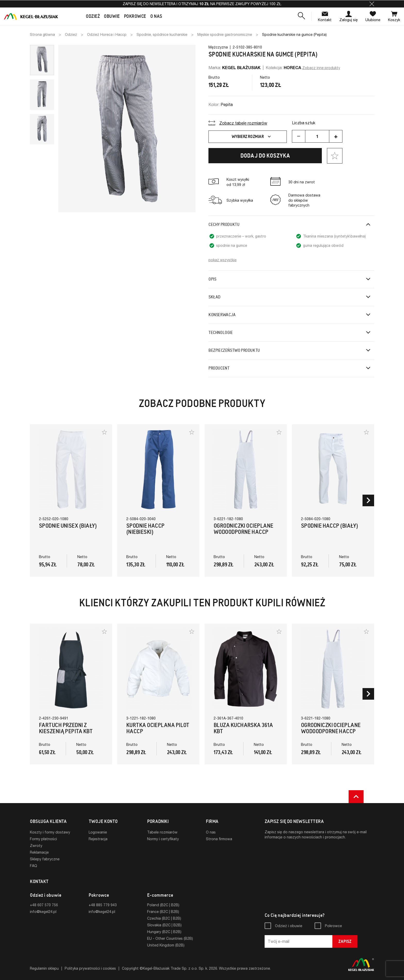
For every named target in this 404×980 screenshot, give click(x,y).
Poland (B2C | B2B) (163, 905)
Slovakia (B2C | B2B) (164, 925)
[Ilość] (317, 136)
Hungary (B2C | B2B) (164, 932)
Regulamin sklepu (44, 968)
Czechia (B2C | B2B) (164, 918)
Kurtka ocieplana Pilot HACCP (158, 728)
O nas (211, 832)
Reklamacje (39, 852)
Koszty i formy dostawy (50, 832)
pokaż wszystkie (222, 260)
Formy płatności (43, 839)
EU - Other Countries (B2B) (170, 938)
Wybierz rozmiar (252, 137)
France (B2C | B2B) (163, 912)
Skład (214, 297)
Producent (219, 368)
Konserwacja (222, 315)
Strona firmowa (219, 839)
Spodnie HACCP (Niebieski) (145, 529)
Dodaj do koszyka (265, 156)
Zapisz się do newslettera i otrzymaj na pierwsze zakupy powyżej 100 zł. (202, 4)
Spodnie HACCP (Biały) (329, 526)
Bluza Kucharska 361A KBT (243, 728)
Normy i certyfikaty (163, 839)
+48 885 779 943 (103, 905)
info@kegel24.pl (43, 912)
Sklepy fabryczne (45, 859)
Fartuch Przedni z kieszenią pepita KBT (66, 728)
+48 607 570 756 (44, 905)
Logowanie (98, 832)
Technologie (221, 333)
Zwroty (36, 846)
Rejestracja (98, 839)
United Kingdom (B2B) (166, 945)
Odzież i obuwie (289, 926)
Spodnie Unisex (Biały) (68, 526)
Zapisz (345, 941)
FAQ (33, 866)
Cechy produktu (224, 224)
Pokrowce (333, 926)
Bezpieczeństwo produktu (234, 350)
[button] (372, 4)
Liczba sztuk (304, 123)
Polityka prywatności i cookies (90, 968)
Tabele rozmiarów (162, 832)
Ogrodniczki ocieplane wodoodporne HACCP (243, 529)
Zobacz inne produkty (321, 68)
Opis (212, 279)
